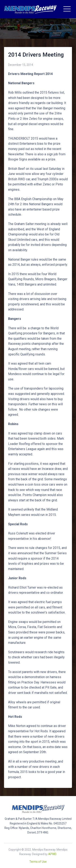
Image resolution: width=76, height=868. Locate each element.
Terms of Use (38, 862)
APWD (52, 854)
